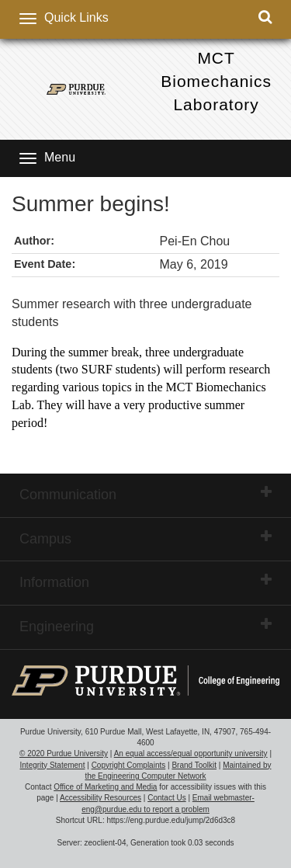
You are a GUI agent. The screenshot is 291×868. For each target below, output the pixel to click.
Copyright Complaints (129, 765)
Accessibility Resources (100, 798)
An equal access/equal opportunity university (191, 753)
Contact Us (166, 798)
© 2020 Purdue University (64, 753)
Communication (145, 494)
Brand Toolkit (194, 765)
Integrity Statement (53, 765)
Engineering (145, 626)
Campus (145, 538)
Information (145, 582)
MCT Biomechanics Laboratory (216, 81)
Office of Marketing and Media (105, 787)
